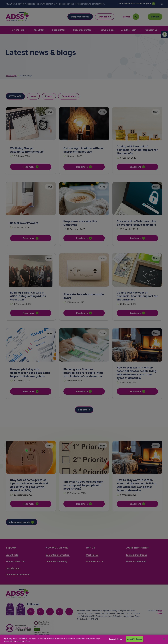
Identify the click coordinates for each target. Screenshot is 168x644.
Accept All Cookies (135, 639)
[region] (84, 639)
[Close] (164, 639)
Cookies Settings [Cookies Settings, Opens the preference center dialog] (115, 639)
